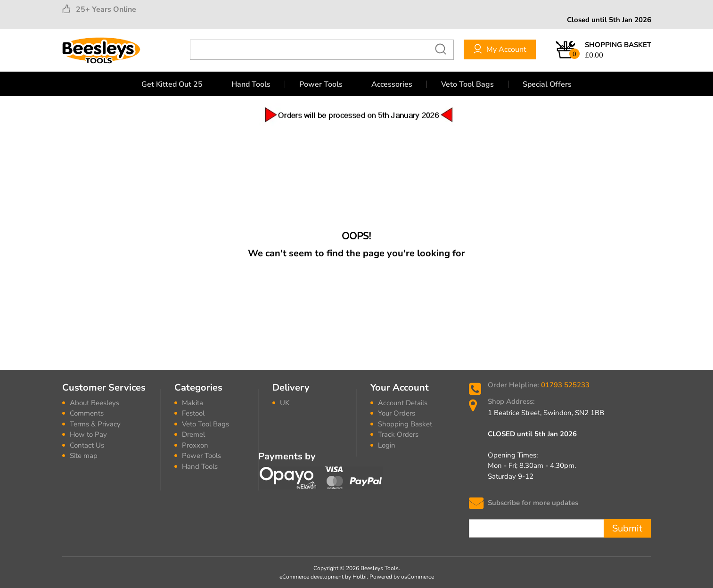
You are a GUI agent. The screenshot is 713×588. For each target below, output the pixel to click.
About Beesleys (94, 403)
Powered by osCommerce (402, 577)
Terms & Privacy (95, 424)
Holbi (360, 577)
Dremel (193, 434)
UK (285, 403)
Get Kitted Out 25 (172, 84)
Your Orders (397, 413)
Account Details (403, 403)
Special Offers (547, 84)
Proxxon (195, 445)
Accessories (392, 84)
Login (387, 445)
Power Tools (321, 84)
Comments (87, 413)
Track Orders (398, 434)
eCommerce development (311, 577)
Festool (193, 413)
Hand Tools (251, 84)
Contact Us (87, 445)
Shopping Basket (405, 424)
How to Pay (88, 434)
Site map (84, 456)
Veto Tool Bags (467, 84)
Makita (193, 403)
